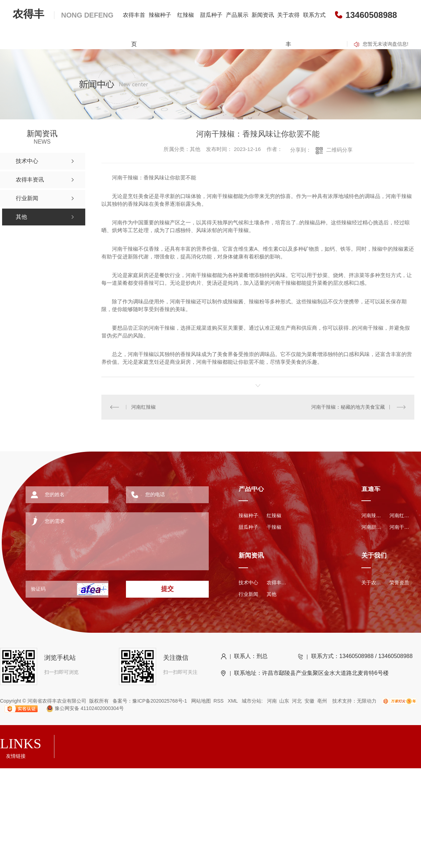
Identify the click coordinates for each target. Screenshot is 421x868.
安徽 (309, 701)
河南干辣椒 (400, 527)
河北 (297, 701)
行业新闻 (248, 594)
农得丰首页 (134, 29)
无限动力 (367, 701)
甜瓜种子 (211, 15)
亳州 (322, 701)
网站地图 (201, 701)
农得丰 (63, 14)
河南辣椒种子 (372, 515)
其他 (272, 594)
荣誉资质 (399, 583)
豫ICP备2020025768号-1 (160, 701)
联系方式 (314, 15)
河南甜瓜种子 (372, 527)
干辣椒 (274, 527)
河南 (272, 701)
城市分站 (252, 701)
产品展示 (237, 15)
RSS (219, 701)
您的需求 (108, 539)
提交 (167, 589)
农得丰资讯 (277, 583)
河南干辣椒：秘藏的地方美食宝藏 (348, 407)
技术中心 (248, 583)
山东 (284, 701)
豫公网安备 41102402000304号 (82, 708)
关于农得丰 (288, 29)
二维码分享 (339, 150)
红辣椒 (186, 15)
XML (233, 701)
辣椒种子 (160, 15)
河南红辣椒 (143, 407)
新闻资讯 (263, 15)
